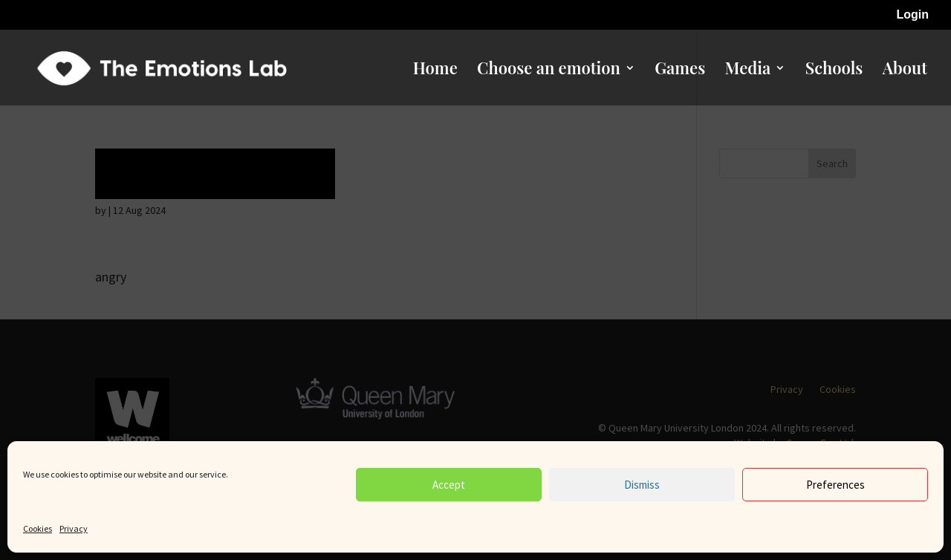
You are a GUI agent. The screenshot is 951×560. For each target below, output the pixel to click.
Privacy (74, 528)
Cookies (38, 528)
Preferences (835, 485)
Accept (449, 485)
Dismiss (642, 485)
